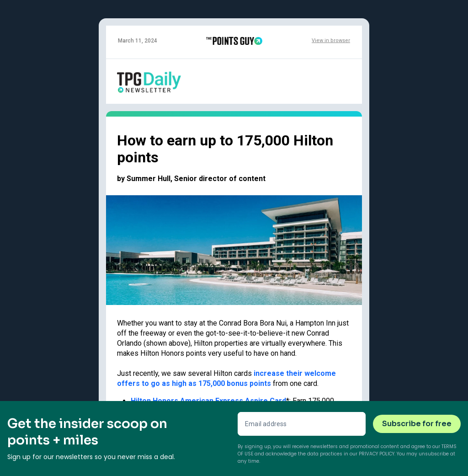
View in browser (331, 40)
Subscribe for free (417, 424)
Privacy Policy (377, 454)
